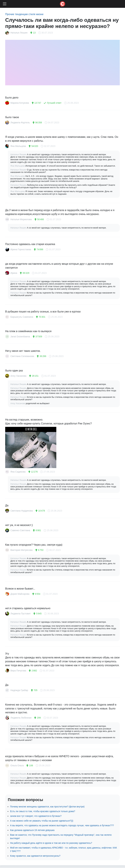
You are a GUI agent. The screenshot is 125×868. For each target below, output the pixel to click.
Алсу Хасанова (18, 403)
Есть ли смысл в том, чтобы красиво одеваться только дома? (43, 811)
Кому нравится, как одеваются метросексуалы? (35, 856)
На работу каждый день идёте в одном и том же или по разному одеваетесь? (51, 843)
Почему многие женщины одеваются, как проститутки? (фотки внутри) (47, 807)
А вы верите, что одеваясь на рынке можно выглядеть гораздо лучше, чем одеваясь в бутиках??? (62, 825)
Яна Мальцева (18, 166)
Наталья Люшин (19, 154)
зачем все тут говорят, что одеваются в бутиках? (36, 816)
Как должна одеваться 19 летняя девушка (32, 830)
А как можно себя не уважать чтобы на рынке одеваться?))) (42, 821)
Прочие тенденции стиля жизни (24, 14)
